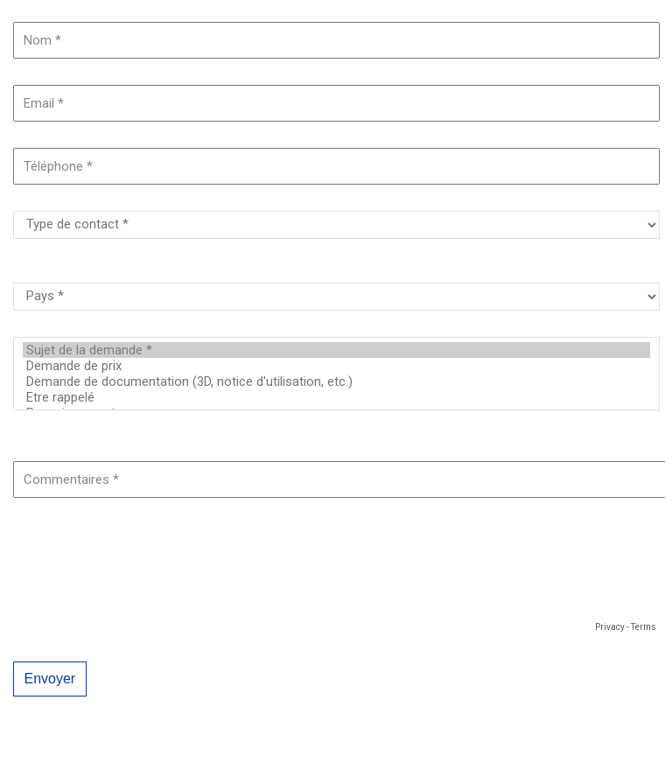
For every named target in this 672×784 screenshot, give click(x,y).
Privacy (610, 627)
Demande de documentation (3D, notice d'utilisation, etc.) (336, 381)
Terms (644, 627)
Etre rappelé (336, 397)
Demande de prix (336, 366)
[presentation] (146, 583)
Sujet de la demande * (336, 350)
